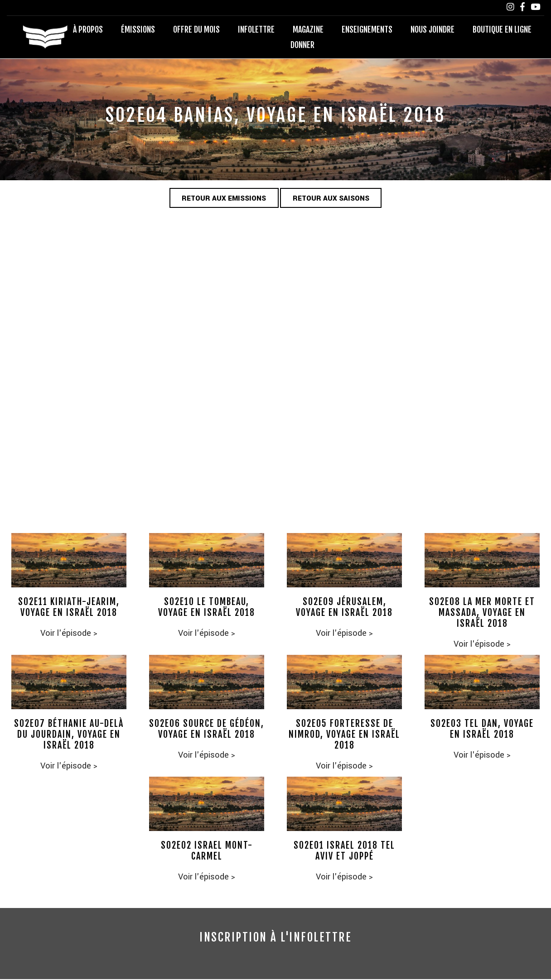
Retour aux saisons (334, 199)
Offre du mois (196, 30)
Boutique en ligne (502, 30)
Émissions (138, 30)
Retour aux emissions (221, 199)
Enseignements (367, 30)
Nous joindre (433, 30)
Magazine (308, 30)
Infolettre (256, 30)
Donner (302, 45)
